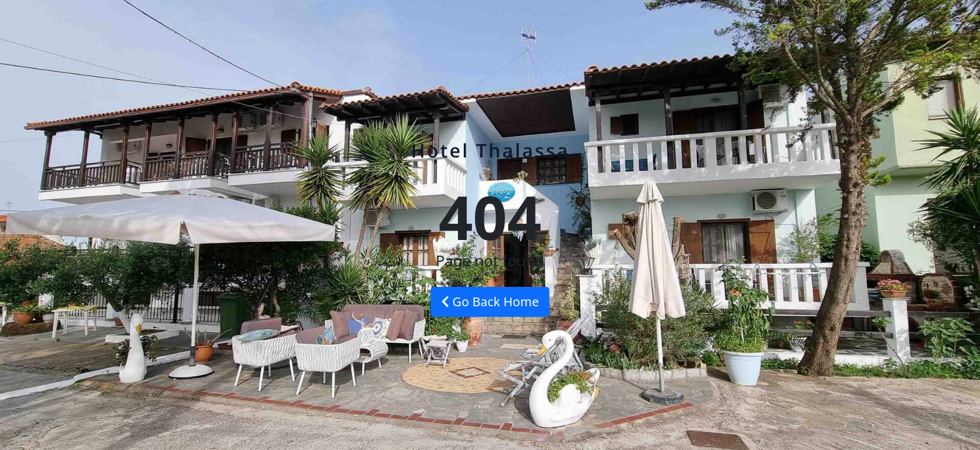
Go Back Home (490, 302)
